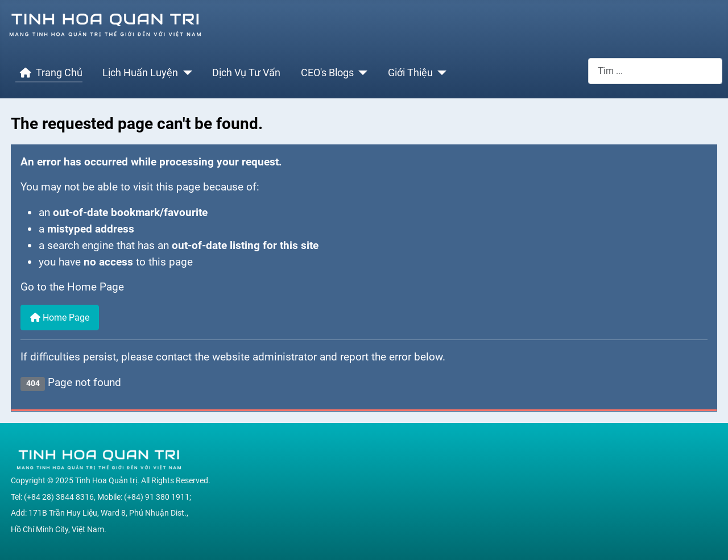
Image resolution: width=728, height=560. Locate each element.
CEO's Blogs (327, 73)
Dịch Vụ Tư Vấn (246, 73)
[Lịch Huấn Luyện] (185, 73)
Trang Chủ (49, 73)
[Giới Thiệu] (440, 73)
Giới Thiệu (410, 73)
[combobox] (655, 71)
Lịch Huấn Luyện (140, 73)
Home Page (60, 318)
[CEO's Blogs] (361, 73)
